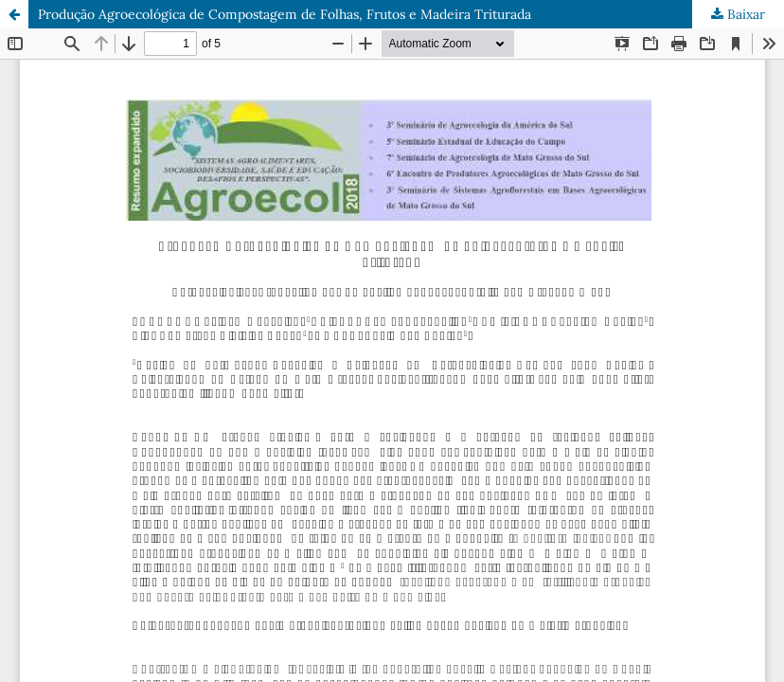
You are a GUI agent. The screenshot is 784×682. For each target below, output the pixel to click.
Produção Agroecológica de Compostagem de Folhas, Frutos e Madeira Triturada (285, 14)
